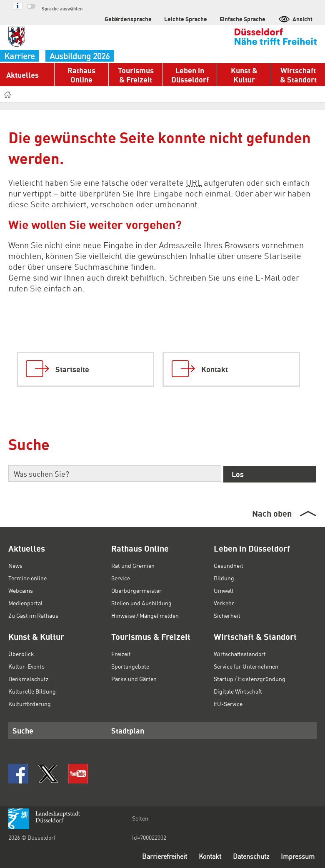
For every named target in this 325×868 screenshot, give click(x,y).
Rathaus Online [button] (81, 75)
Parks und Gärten (134, 679)
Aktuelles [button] (22, 75)
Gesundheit (229, 565)
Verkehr (224, 603)
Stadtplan (128, 730)
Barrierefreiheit (165, 856)
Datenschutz (251, 856)
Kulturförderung (30, 704)
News (15, 565)
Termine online (27, 578)
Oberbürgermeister (136, 590)
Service (121, 578)
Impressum (298, 856)
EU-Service (228, 704)
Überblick (21, 654)
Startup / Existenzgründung (250, 679)
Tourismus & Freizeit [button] (136, 75)
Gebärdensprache (128, 19)
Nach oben (272, 513)
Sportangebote (130, 666)
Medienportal (25, 603)
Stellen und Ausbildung (141, 603)
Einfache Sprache (242, 19)
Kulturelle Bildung (32, 691)
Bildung (224, 578)
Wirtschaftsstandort (240, 654)
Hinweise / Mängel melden (145, 615)
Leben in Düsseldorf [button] (190, 75)
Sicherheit (227, 615)
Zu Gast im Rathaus (33, 615)
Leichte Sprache (186, 19)
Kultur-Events (26, 666)
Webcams (21, 590)
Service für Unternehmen (246, 666)
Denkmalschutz (28, 679)
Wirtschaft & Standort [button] (298, 75)
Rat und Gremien (133, 565)
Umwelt (224, 590)
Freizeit (121, 654)
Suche (23, 730)
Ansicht (295, 19)
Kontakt (210, 856)
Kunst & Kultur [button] (244, 75)
